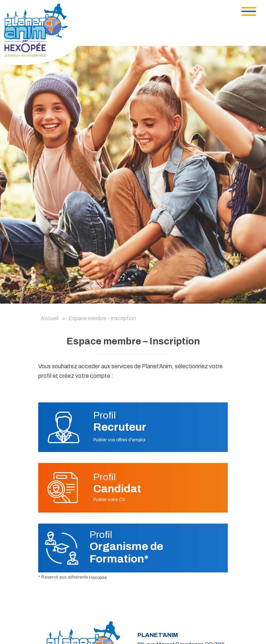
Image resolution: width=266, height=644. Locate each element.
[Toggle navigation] (249, 11)
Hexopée (98, 578)
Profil (120, 422)
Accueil (50, 319)
